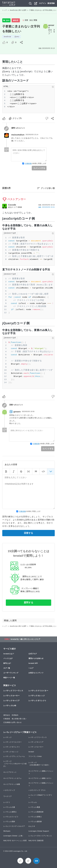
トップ (5, 10)
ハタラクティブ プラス (37, 790)
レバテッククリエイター (38, 691)
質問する (29, 603)
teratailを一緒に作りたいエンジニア (26, 639)
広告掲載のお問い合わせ (13, 722)
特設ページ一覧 (9, 678)
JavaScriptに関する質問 (18, 10)
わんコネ (32, 826)
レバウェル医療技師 (36, 812)
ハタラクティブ (9, 790)
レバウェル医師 (9, 821)
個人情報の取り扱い (19, 719)
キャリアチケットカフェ (13, 778)
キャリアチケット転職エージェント (41, 784)
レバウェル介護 (9, 807)
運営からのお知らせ (36, 658)
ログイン (43, 3)
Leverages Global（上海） (14, 836)
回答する (28, 533)
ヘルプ (31, 668)
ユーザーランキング (11, 673)
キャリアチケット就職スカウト (40, 778)
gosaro (51, 26)
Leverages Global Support (39, 831)
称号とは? (7, 663)
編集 (47, 207)
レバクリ (7, 802)
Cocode (12, 205)
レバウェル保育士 (10, 812)
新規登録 (51, 3)
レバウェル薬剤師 (35, 821)
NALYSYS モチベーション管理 (15, 841)
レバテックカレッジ (37, 696)
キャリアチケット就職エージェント (41, 772)
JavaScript (7, 37)
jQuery (17, 37)
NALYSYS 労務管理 (36, 841)
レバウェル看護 (34, 807)
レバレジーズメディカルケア (14, 826)
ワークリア (8, 796)
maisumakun (18, 135)
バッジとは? (8, 658)
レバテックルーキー (11, 696)
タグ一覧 (7, 668)
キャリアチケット (10, 772)
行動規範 (28, 163)
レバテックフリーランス (13, 691)
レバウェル (33, 802)
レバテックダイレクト (38, 701)
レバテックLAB (10, 706)
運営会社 (7, 715)
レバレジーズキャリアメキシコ (40, 836)
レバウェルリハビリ (11, 817)
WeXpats (7, 831)
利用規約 (15, 715)
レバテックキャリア (11, 701)
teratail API (33, 663)
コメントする (39, 168)
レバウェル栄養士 (35, 817)
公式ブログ (33, 654)
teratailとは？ (9, 654)
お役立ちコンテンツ (36, 673)
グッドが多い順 (48, 188)
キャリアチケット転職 (12, 784)
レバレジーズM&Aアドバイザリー (40, 796)
